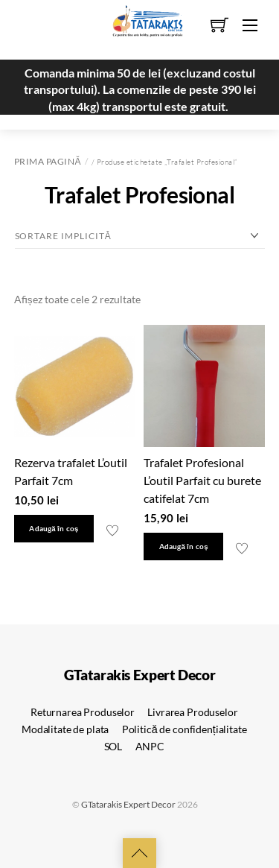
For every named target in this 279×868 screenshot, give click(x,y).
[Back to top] (139, 853)
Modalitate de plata (65, 729)
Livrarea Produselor (192, 712)
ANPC (150, 746)
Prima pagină (48, 161)
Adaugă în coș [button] (54, 529)
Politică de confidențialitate (185, 729)
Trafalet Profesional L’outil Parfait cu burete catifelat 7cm (202, 480)
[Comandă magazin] (140, 237)
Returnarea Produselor (83, 712)
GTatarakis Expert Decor (128, 804)
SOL (113, 746)
